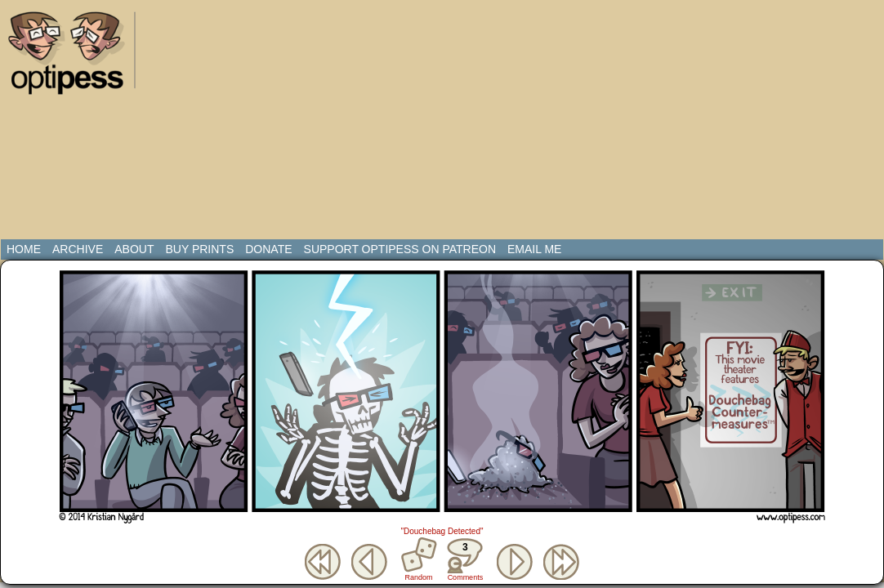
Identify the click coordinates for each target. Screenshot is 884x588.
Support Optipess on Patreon (400, 249)
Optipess (74, 57)
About (134, 249)
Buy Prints (199, 249)
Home (24, 249)
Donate (268, 249)
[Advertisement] (336, 122)
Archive (78, 249)
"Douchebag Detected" (442, 531)
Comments (465, 559)
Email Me (534, 249)
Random (419, 577)
